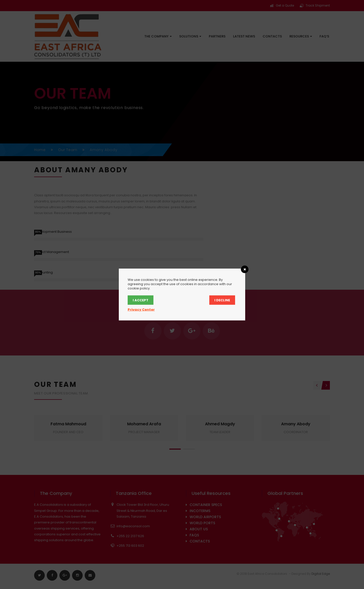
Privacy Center (141, 310)
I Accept (141, 300)
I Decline (222, 300)
